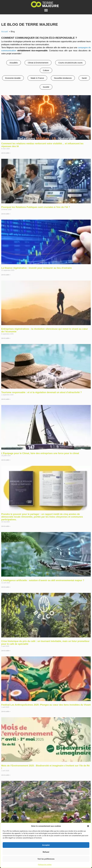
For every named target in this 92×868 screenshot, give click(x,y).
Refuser (46, 852)
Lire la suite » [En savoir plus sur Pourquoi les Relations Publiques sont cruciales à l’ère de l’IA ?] (6, 214)
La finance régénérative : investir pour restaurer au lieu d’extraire (36, 268)
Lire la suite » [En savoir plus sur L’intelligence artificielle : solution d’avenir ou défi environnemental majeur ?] (6, 587)
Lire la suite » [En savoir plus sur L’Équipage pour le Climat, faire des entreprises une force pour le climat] (6, 460)
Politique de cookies (45, 865)
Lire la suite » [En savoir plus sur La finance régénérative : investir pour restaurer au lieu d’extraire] (6, 275)
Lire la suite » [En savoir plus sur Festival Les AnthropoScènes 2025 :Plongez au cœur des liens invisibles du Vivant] (6, 711)
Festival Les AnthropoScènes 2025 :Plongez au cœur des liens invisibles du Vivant (46, 705)
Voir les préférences (46, 859)
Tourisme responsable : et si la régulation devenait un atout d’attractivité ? (42, 392)
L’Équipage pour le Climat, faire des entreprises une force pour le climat (40, 453)
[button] (88, 826)
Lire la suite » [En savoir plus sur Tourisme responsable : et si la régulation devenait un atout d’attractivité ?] (6, 399)
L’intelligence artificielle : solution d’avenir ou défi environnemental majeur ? (43, 580)
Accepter (46, 845)
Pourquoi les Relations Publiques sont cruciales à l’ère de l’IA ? (36, 207)
